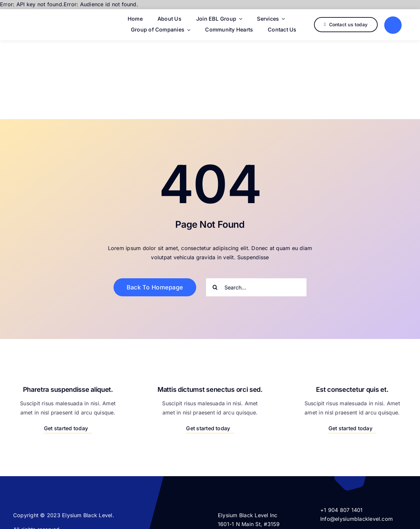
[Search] (215, 287)
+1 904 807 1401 (342, 510)
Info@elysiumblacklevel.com (357, 519)
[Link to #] (393, 25)
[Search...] (256, 287)
